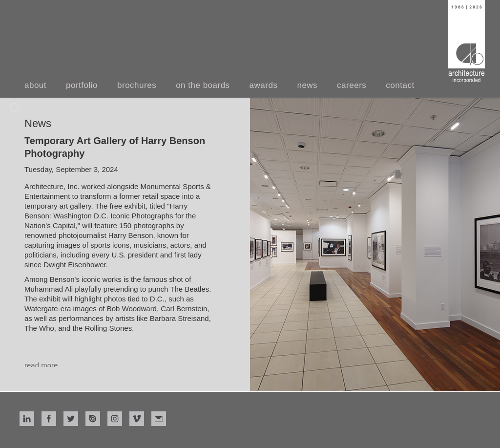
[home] (467, 42)
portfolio (82, 85)
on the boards (203, 85)
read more (41, 365)
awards (264, 85)
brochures (137, 85)
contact (400, 85)
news (307, 85)
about (35, 85)
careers (352, 85)
